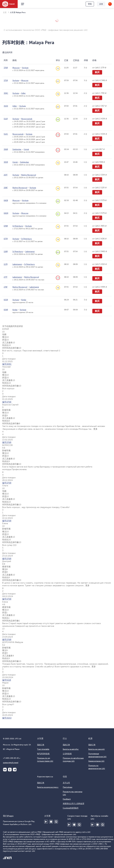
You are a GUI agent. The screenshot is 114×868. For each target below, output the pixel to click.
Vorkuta (25, 68)
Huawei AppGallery (51, 822)
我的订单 (41, 745)
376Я (6, 68)
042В (6, 200)
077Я (6, 239)
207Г (6, 175)
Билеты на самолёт (97, 749)
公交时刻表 (67, 754)
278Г (6, 287)
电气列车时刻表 (43, 754)
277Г (6, 277)
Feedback (67, 799)
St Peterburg (18, 226)
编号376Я (7, 442)
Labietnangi (30, 252)
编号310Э (7, 718)
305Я (6, 162)
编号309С (7, 364)
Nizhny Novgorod (29, 175)
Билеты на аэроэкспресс (48, 787)
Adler (23, 93)
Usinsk (26, 149)
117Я (6, 264)
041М (6, 213)
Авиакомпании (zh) (96, 761)
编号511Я (7, 680)
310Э (6, 106)
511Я (6, 119)
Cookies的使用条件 (71, 808)
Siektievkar (17, 149)
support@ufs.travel (11, 763)
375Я (6, 80)
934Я (6, 310)
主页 (5, 12)
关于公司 (66, 783)
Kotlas (24, 300)
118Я (6, 252)
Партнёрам (68, 787)
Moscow (16, 68)
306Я (6, 149)
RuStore (56, 822)
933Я (6, 300)
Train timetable (43, 749)
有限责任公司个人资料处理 (73, 804)
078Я (6, 226)
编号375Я (7, 402)
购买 (97, 72)
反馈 (101, 4)
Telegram (15, 770)
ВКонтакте (5, 770)
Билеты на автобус (71, 749)
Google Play (46, 822)
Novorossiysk (27, 119)
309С (6, 93)
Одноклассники (10, 770)
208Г (6, 188)
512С (6, 134)
